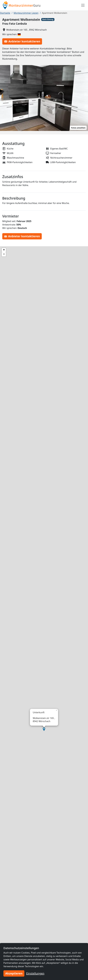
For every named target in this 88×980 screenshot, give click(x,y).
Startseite (5, 13)
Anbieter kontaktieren (22, 41)
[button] (44, 729)
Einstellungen (35, 973)
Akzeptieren (14, 973)
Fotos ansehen (78, 128)
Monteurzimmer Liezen (26, 13)
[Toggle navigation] (83, 5)
